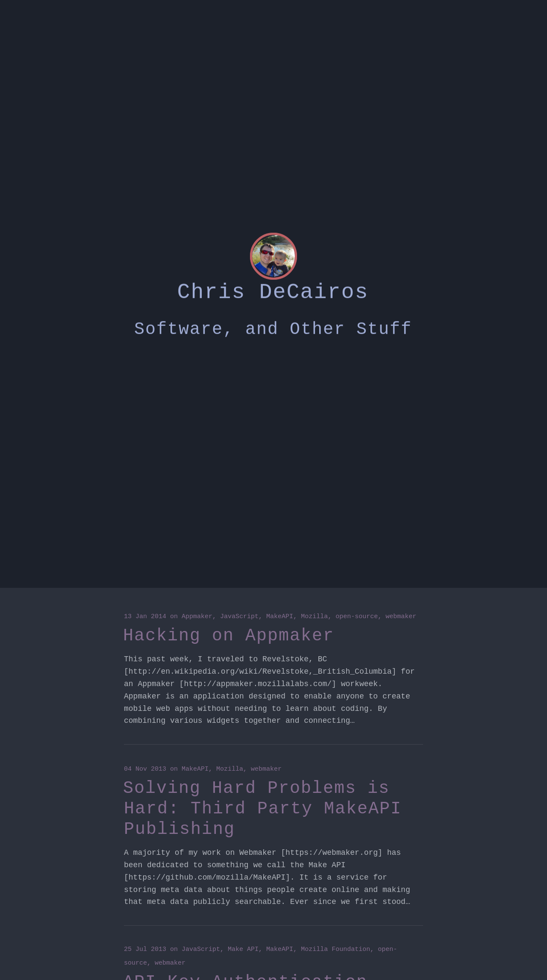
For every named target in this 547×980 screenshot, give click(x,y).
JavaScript (239, 617)
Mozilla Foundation (335, 949)
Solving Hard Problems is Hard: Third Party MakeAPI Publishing (262, 809)
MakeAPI (280, 617)
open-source (357, 617)
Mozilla (314, 617)
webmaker (401, 617)
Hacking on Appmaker (229, 636)
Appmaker (197, 617)
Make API (243, 949)
